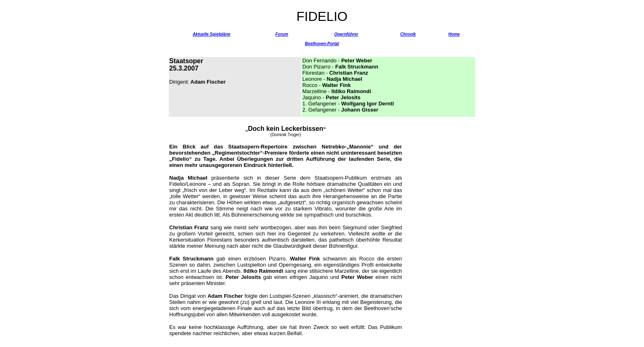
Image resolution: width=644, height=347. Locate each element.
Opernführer (346, 34)
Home (454, 34)
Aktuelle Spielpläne (212, 34)
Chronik (408, 34)
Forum (282, 34)
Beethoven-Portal (322, 44)
